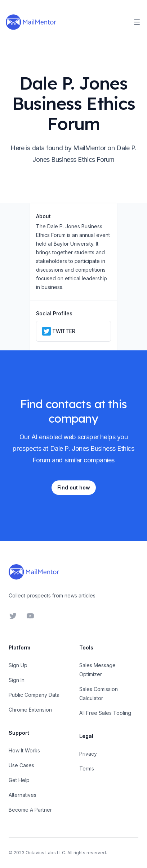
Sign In (17, 680)
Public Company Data (34, 695)
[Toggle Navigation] (137, 22)
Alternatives (23, 795)
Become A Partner (30, 810)
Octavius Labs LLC (45, 853)
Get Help (19, 780)
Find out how (74, 487)
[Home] (31, 22)
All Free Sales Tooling (105, 713)
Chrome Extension (30, 710)
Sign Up (18, 665)
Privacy (88, 754)
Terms (87, 768)
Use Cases (21, 765)
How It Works (24, 750)
